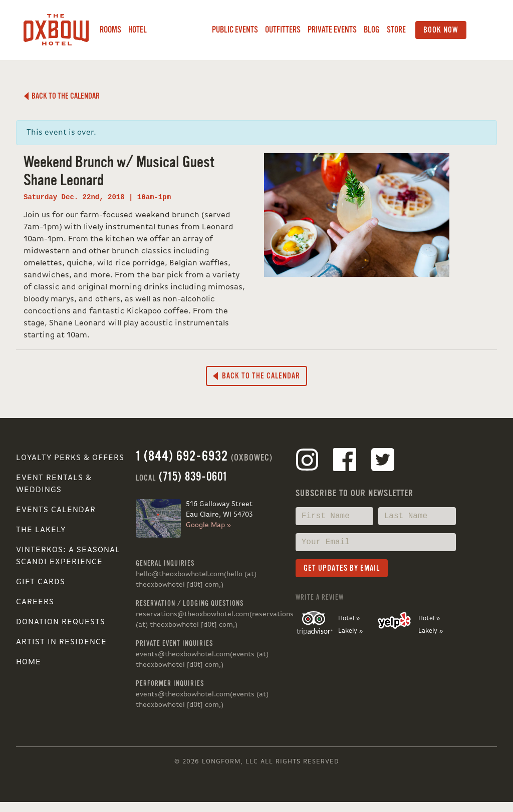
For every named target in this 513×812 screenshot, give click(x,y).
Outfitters (283, 30)
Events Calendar (56, 510)
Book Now (441, 30)
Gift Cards (41, 582)
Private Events (332, 30)
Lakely (179, 30)
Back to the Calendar (62, 96)
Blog (372, 30)
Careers (35, 602)
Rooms (110, 30)
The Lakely (41, 530)
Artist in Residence (61, 642)
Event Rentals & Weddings (54, 484)
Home (29, 662)
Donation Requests (61, 622)
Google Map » (208, 525)
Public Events (235, 30)
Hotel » (349, 619)
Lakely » (350, 631)
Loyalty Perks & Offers (70, 458)
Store (396, 30)
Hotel (138, 30)
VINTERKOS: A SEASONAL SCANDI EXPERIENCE (68, 556)
